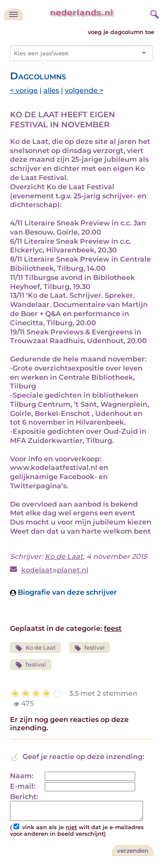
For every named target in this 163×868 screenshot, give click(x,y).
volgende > (84, 90)
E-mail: (23, 786)
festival (90, 648)
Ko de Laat (64, 557)
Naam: (22, 776)
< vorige (24, 90)
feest (113, 628)
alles (51, 90)
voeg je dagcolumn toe (121, 32)
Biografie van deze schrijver (63, 592)
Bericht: (24, 797)
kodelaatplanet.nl (55, 570)
